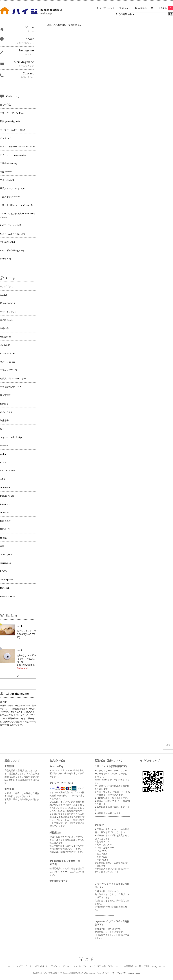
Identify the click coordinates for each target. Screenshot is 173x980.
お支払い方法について (84, 966)
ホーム (11, 966)
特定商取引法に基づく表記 (137, 966)
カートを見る (164, 8)
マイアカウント (107, 8)
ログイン (126, 8)
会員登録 (142, 8)
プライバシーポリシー (60, 966)
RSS (154, 966)
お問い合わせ (41, 966)
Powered (119, 973)
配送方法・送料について (109, 966)
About (30, 39)
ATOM (162, 966)
